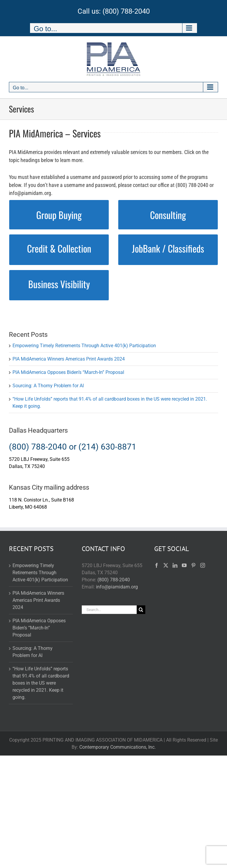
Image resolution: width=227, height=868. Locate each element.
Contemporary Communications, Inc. (118, 747)
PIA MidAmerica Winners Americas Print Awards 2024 (69, 359)
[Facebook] (157, 565)
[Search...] (109, 610)
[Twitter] (166, 565)
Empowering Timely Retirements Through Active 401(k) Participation (84, 346)
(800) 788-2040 (126, 11)
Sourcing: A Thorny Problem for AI (48, 386)
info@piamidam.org (117, 587)
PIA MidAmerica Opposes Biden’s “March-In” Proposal (68, 372)
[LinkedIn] (175, 565)
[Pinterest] (193, 565)
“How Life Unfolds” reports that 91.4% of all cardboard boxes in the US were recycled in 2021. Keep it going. (41, 683)
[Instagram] (203, 565)
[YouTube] (184, 565)
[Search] (141, 610)
